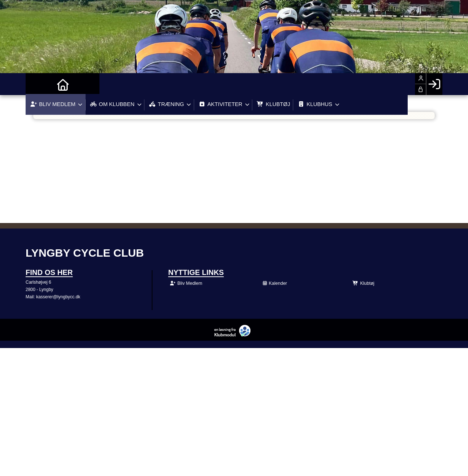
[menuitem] (37, 84)
